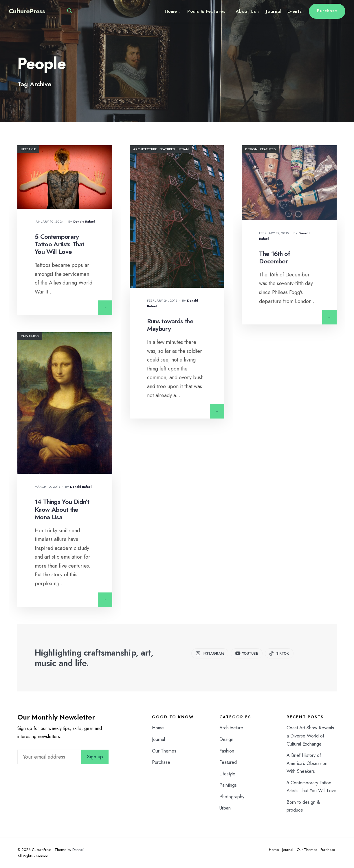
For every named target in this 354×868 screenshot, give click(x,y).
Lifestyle (28, 149)
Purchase (327, 11)
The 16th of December (275, 257)
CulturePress (27, 11)
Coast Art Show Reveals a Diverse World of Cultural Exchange (310, 736)
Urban (183, 149)
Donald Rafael (84, 221)
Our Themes (164, 751)
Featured (167, 149)
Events (295, 11)
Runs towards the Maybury (170, 325)
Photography (232, 797)
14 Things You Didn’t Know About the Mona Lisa (62, 509)
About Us (246, 11)
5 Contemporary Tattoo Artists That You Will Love (59, 244)
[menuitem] (175, 11)
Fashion (227, 751)
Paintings (30, 336)
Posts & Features (206, 11)
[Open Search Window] (69, 12)
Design (251, 149)
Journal (274, 11)
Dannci (78, 850)
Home (171, 11)
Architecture (145, 149)
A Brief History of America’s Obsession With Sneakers (307, 763)
